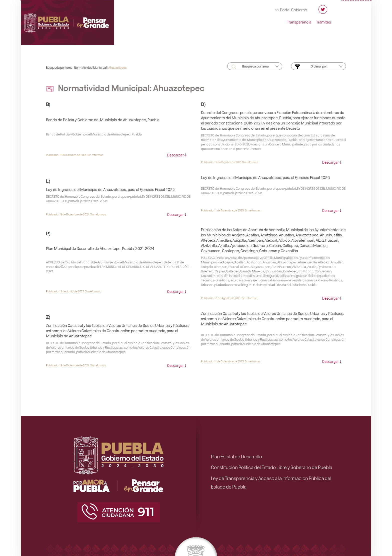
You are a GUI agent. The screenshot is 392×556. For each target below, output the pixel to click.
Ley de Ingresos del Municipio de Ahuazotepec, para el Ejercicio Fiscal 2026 (265, 177)
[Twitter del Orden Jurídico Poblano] (323, 12)
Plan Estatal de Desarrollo (236, 456)
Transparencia (299, 22)
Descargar (175, 155)
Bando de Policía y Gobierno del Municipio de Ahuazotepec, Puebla (94, 134)
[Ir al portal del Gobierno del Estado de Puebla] (291, 10)
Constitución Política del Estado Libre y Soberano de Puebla (272, 467)
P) (48, 233)
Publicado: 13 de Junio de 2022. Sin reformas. (74, 291)
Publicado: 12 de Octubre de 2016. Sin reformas (75, 155)
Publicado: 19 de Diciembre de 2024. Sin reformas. (76, 214)
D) (203, 104)
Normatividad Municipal (90, 67)
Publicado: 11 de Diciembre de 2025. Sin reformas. (231, 210)
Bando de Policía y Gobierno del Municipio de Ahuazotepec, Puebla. (103, 120)
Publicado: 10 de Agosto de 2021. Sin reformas (229, 298)
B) (48, 104)
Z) (48, 317)
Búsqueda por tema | (60, 67)
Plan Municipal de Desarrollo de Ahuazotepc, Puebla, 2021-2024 (100, 248)
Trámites (324, 22)
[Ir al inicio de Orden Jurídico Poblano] (75, 21)
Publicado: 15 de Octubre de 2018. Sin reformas (229, 162)
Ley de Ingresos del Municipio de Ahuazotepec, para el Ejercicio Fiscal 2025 (110, 189)
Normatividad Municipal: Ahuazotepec (125, 88)
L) (48, 181)
